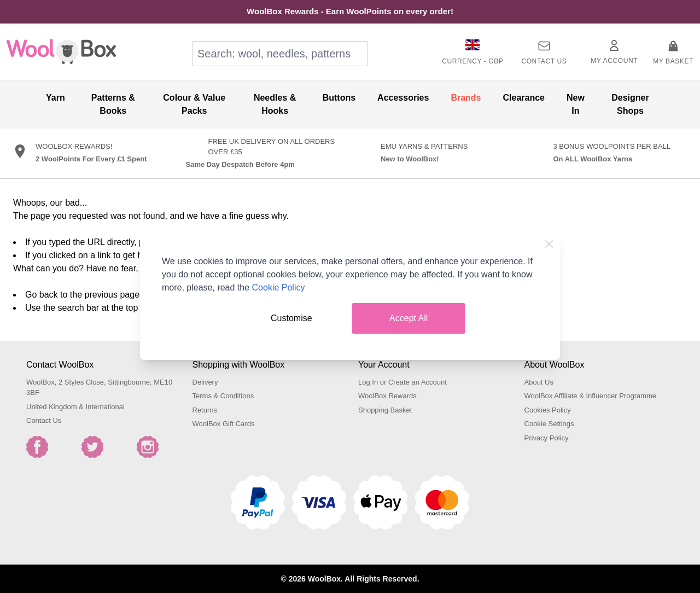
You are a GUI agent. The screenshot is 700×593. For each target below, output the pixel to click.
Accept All (409, 318)
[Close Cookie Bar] (549, 244)
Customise (291, 318)
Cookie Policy (279, 287)
